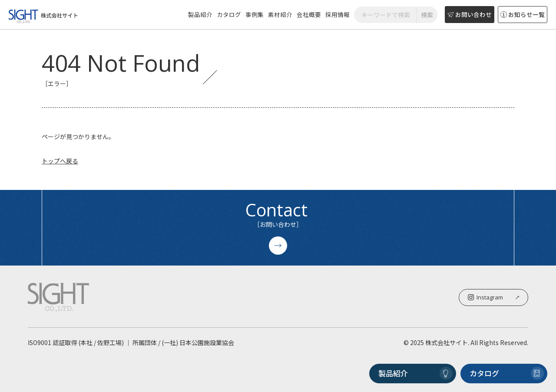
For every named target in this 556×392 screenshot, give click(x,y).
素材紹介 (280, 14)
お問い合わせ (470, 14)
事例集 (255, 14)
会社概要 (309, 14)
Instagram (493, 297)
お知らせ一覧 (523, 14)
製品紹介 (200, 14)
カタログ (229, 14)
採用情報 (338, 14)
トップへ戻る (60, 161)
